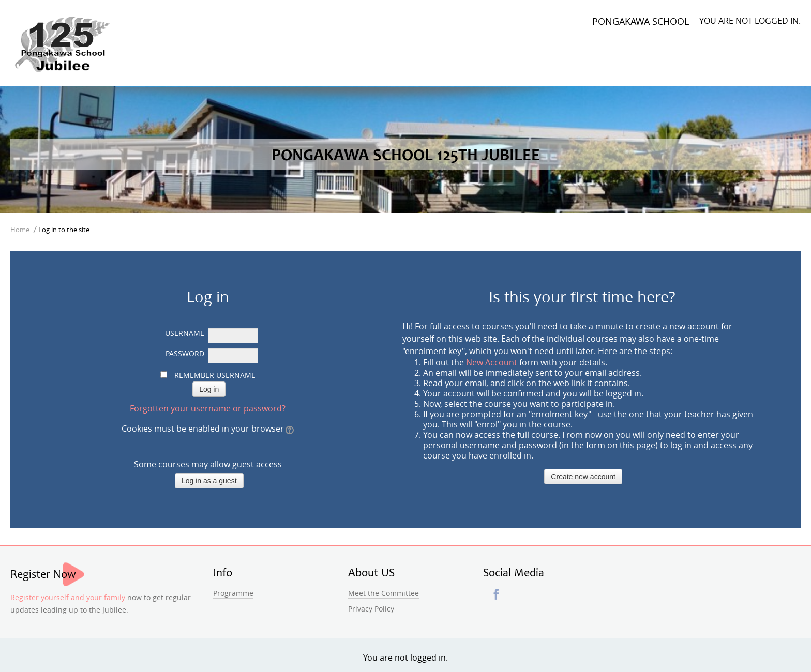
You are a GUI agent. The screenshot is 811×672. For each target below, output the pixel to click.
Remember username (215, 375)
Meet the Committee (384, 593)
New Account (492, 362)
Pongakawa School (641, 21)
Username (185, 333)
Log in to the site (64, 230)
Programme (233, 593)
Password (185, 353)
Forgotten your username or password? (208, 408)
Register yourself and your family (68, 597)
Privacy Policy (371, 609)
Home (20, 230)
